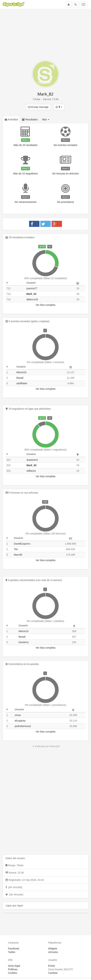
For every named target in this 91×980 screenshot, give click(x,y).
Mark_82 (45, 94)
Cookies (13, 973)
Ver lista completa (46, 305)
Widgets (53, 949)
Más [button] (46, 119)
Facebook (13, 949)
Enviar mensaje (38, 107)
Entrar (52, 966)
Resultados (30, 119)
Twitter (12, 952)
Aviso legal (14, 966)
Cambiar (53, 973)
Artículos (53, 952)
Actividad (11, 119)
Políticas (13, 969)
